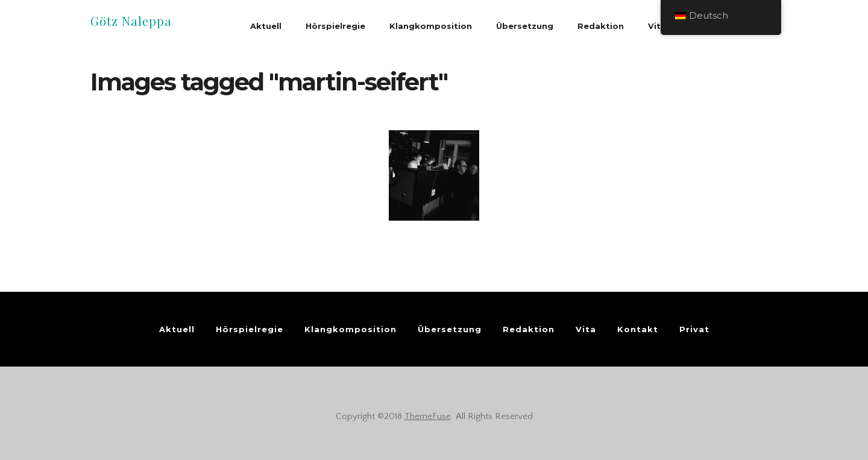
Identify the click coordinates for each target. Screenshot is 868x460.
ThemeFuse (428, 416)
